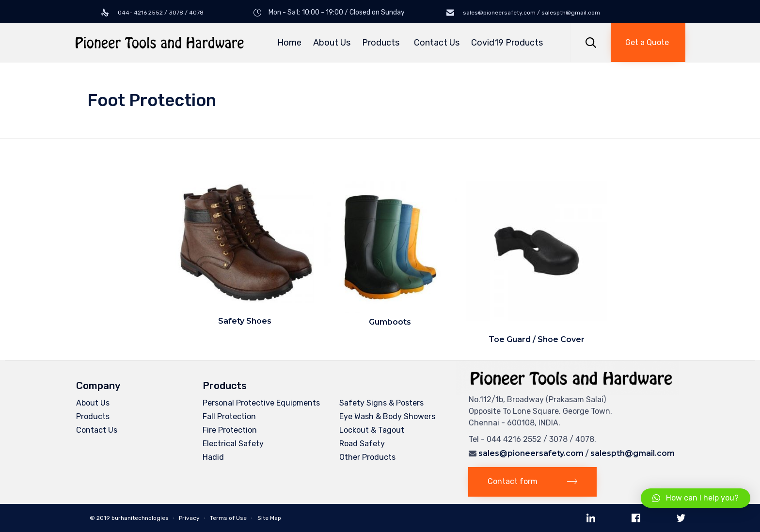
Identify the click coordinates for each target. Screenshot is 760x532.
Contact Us (437, 43)
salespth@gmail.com (633, 453)
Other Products (367, 457)
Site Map (269, 518)
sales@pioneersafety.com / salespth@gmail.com (531, 13)
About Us (332, 43)
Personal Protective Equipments (261, 403)
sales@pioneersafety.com (531, 453)
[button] (648, 43)
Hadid (213, 457)
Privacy (189, 518)
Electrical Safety (233, 444)
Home (289, 43)
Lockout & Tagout (372, 430)
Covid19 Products (507, 43)
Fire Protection (230, 430)
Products (382, 43)
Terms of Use (228, 518)
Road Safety (362, 444)
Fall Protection (229, 416)
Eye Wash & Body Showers (387, 416)
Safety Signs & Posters (381, 403)
